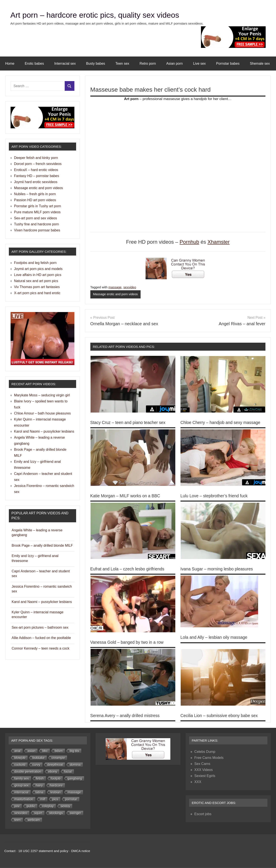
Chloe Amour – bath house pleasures (42, 413)
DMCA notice (81, 851)
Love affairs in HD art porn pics (38, 275)
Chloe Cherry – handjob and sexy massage (222, 422)
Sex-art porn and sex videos (35, 218)
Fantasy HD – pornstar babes (37, 176)
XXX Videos (203, 770)
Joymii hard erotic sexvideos (36, 182)
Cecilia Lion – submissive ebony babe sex (220, 716)
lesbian (56, 792)
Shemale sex (260, 64)
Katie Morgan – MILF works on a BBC (127, 496)
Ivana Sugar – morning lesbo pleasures (218, 569)
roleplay (48, 806)
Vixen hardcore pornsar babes (37, 230)
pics (55, 799)
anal (17, 751)
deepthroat (55, 765)
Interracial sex (65, 64)
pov (17, 806)
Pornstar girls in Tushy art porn (38, 206)
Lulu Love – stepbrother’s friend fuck (215, 496)
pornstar (71, 799)
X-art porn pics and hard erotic (37, 293)
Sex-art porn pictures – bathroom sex (40, 627)
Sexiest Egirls (205, 776)
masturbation (24, 799)
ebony (53, 772)
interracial (21, 792)
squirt (38, 813)
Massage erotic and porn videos (116, 294)
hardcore (56, 786)
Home (10, 64)
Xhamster (219, 242)
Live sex (199, 64)
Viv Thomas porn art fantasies (37, 287)
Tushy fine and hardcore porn (36, 224)
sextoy (65, 806)
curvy (36, 765)
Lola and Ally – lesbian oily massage (215, 637)
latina (39, 792)
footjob (56, 779)
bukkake (39, 758)
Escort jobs (203, 814)
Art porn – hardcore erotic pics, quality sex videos (105, 15)
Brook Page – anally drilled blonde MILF (42, 545)
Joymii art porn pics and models (38, 269)
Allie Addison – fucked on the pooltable (41, 638)
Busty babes (96, 64)
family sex (22, 779)
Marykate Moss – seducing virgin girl (42, 395)
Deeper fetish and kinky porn (36, 158)
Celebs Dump (205, 752)
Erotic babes (34, 64)
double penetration (28, 772)
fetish (40, 779)
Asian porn (175, 64)
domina (75, 765)
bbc (45, 751)
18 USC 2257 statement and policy (43, 851)
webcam (34, 820)
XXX (198, 782)
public (31, 806)
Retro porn (148, 64)
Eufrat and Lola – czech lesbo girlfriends (129, 569)
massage (115, 287)
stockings (56, 813)
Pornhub (189, 242)
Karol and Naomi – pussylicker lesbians (44, 431)
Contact (10, 851)
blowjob (20, 758)
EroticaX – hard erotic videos (36, 170)
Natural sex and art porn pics (36, 281)
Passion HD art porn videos (35, 200)
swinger (75, 813)
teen (18, 820)
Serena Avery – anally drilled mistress (126, 716)
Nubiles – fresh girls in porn (35, 194)
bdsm (59, 751)
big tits (74, 751)
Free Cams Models (209, 758)
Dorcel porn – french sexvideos (38, 164)
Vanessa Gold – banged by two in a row (128, 642)
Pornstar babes (228, 64)
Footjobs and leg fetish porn (35, 263)
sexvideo (130, 287)
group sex (22, 786)
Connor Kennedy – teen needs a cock (41, 648)
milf (43, 799)
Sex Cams (202, 764)
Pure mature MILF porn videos (37, 212)
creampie (58, 758)
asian (31, 751)
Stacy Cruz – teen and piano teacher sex (129, 422)
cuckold (20, 765)
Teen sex (122, 64)
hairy (39, 786)
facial (68, 772)
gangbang (75, 779)
